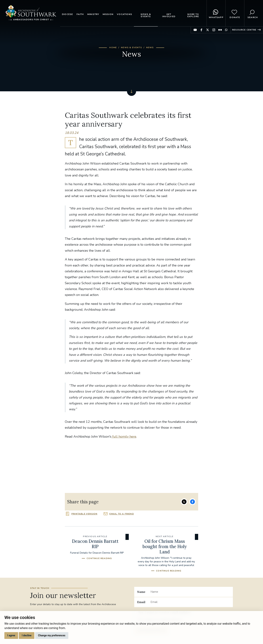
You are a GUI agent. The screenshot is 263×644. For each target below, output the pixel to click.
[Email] (190, 602)
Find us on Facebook (201, 30)
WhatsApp (216, 13)
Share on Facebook (193, 502)
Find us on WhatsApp (226, 30)
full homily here (124, 437)
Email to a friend (122, 514)
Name (141, 592)
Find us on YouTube (195, 30)
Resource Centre (244, 30)
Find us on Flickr (220, 30)
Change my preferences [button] (52, 635)
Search (253, 13)
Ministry (93, 14)
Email (141, 602)
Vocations (124, 14)
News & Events (146, 15)
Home (113, 47)
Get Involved (169, 15)
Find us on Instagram (214, 30)
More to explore (193, 15)
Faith (80, 14)
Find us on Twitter (208, 30)
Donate (235, 13)
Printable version (84, 514)
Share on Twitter (184, 502)
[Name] (190, 592)
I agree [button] (11, 635)
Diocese (67, 14)
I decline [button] (27, 635)
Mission (108, 14)
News (150, 47)
